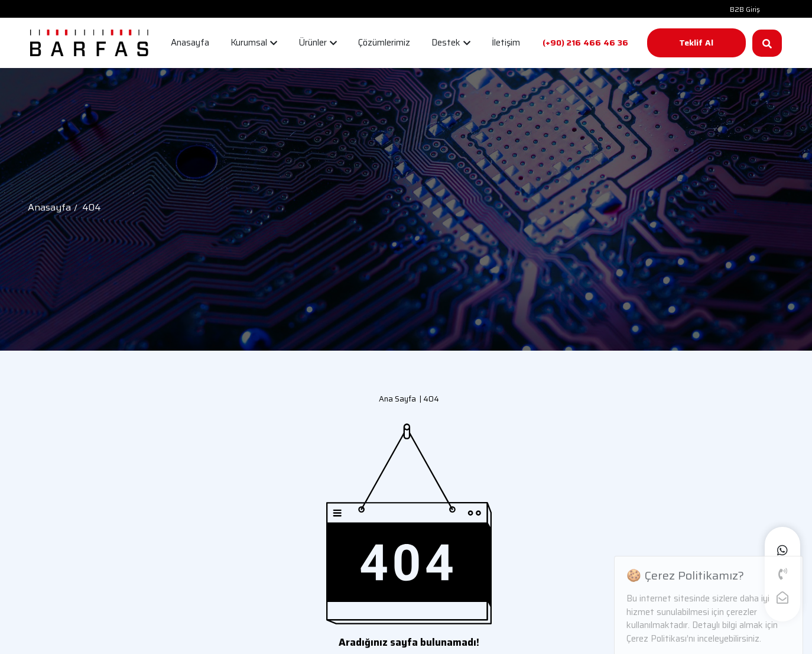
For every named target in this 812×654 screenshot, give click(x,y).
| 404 (428, 399)
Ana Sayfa (397, 399)
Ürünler (318, 43)
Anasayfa (49, 207)
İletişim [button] (506, 43)
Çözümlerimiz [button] (384, 43)
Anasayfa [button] (190, 43)
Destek (451, 43)
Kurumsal (254, 43)
